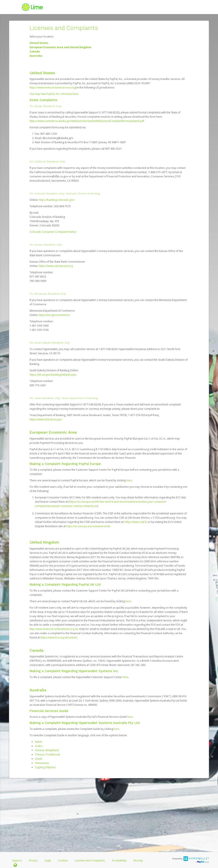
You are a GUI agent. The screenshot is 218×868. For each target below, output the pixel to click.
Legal (48, 860)
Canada (35, 51)
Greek (39, 759)
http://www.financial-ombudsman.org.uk (54, 629)
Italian (39, 742)
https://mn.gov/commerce (54, 315)
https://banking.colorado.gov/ (57, 200)
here (129, 480)
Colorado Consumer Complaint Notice (53, 232)
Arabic (39, 746)
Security (138, 860)
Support (17, 860)
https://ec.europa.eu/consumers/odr (88, 526)
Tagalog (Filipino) (45, 767)
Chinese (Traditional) (47, 754)
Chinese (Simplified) (47, 750)
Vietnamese (42, 763)
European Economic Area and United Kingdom (60, 47)
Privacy (33, 860)
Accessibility (119, 860)
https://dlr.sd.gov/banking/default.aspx (53, 375)
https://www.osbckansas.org (56, 266)
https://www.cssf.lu (136, 522)
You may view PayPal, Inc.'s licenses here (54, 94)
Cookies (63, 860)
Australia (36, 56)
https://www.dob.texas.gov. (46, 419)
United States (39, 43)
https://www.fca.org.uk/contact (59, 637)
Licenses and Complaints (90, 860)
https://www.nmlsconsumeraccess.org (52, 88)
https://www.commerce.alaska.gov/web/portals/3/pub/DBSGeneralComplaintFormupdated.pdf (87, 121)
